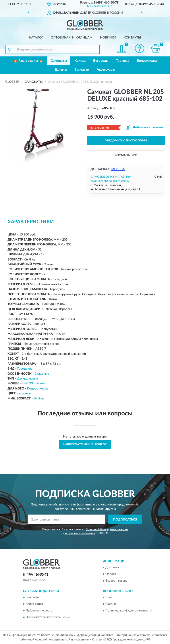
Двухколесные (27, 379)
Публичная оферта (39, 611)
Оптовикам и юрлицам (72, 38)
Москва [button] (118, 169)
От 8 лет (40, 399)
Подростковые (38, 389)
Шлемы (61, 70)
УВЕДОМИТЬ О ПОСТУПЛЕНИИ (126, 141)
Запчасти (82, 70)
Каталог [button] (36, 38)
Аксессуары (106, 70)
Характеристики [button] (126, 155)
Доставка (112, 567)
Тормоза (123, 61)
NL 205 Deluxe (35, 384)
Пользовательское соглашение (48, 617)
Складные (42, 374)
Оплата (111, 574)
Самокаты (59, 61)
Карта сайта (34, 604)
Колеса (80, 61)
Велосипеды (147, 61)
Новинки (108, 38)
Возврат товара (116, 581)
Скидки (111, 604)
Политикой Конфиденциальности (107, 529)
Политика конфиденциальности (128, 611)
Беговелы (101, 61)
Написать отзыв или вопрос (85, 444)
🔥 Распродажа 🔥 (28, 61)
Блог (109, 598)
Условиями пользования (80, 533)
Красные (25, 393)
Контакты (132, 38)
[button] (99, 6)
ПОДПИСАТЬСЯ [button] (125, 520)
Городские (25, 369)
